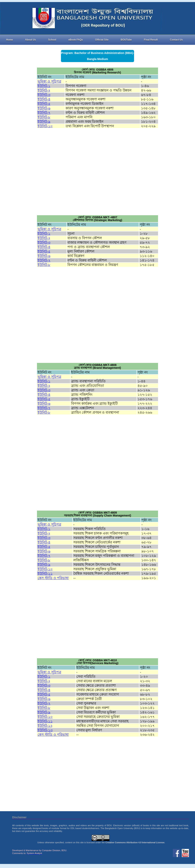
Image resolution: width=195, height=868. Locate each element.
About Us (30, 40)
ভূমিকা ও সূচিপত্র (49, 81)
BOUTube (126, 40)
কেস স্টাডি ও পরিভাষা (53, 578)
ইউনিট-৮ (44, 117)
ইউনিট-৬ (44, 108)
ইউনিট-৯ (44, 122)
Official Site (102, 40)
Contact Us (176, 40)
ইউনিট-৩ (44, 95)
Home (9, 40)
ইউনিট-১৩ (45, 730)
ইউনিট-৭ (44, 113)
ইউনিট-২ (44, 90)
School (52, 40)
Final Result (151, 40)
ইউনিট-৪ (44, 99)
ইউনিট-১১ (45, 573)
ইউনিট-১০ (45, 126)
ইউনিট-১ (44, 86)
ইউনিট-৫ (44, 104)
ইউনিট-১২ (45, 726)
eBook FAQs (76, 40)
